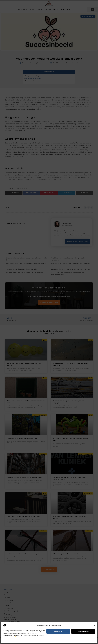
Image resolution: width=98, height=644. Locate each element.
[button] (94, 625)
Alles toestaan (58, 631)
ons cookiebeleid (13, 637)
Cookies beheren (83, 631)
